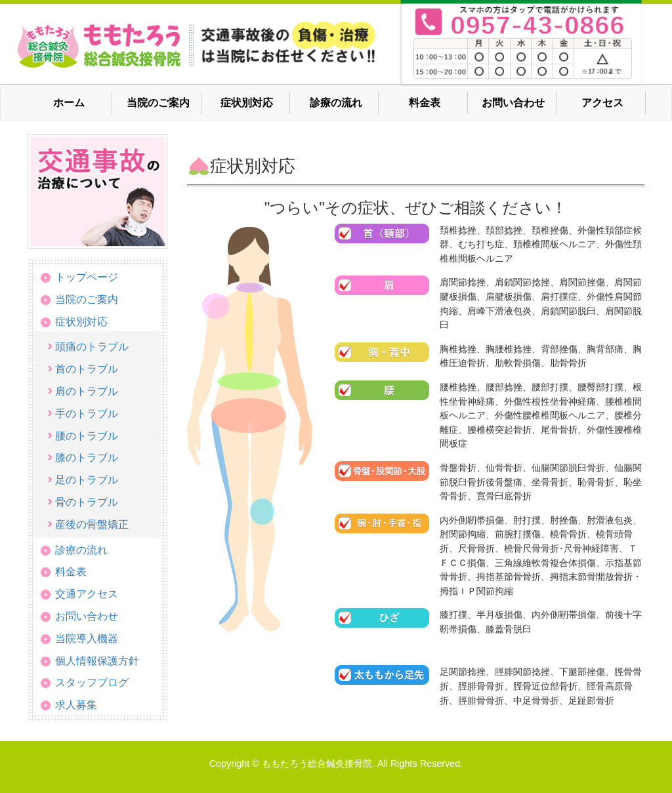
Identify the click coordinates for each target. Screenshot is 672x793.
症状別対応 (247, 103)
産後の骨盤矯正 (92, 524)
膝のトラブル (87, 457)
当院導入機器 (87, 639)
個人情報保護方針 (97, 661)
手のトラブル (87, 414)
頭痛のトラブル (92, 347)
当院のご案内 (158, 103)
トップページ (87, 277)
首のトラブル (87, 369)
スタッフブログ (92, 682)
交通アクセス (87, 594)
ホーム (69, 103)
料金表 (425, 103)
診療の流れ (336, 103)
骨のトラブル (87, 502)
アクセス (602, 103)
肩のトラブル (87, 391)
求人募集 (76, 705)
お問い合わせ (513, 103)
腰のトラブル (87, 436)
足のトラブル (87, 480)
